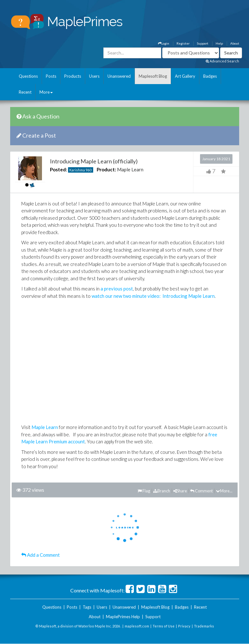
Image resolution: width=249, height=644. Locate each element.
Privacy (184, 626)
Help (219, 43)
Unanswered (119, 76)
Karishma (77, 170)
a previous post (117, 289)
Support (203, 43)
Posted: (59, 169)
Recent (25, 92)
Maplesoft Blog (153, 76)
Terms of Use (164, 626)
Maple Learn (130, 169)
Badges (210, 76)
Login (164, 43)
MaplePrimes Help (123, 617)
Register (183, 43)
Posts (51, 76)
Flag (144, 491)
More (46, 92)
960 (88, 170)
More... (224, 491)
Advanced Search (222, 61)
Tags (87, 607)
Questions (28, 76)
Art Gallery (185, 76)
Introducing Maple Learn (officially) (94, 161)
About (235, 43)
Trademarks (204, 626)
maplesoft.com (137, 626)
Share (180, 491)
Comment (201, 491)
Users (94, 76)
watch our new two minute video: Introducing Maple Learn (153, 296)
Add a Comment (41, 555)
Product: (106, 169)
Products (73, 76)
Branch (162, 491)
